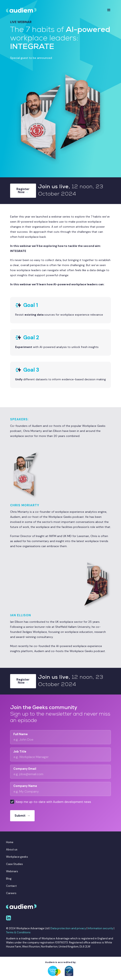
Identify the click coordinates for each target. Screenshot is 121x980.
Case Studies (14, 864)
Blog (9, 879)
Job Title (20, 752)
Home (10, 842)
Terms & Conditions (18, 932)
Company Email (25, 769)
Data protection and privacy (68, 928)
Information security (100, 928)
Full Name (21, 734)
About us (12, 849)
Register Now (23, 191)
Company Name (25, 786)
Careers (11, 893)
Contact (11, 886)
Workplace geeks (17, 857)
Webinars (12, 871)
